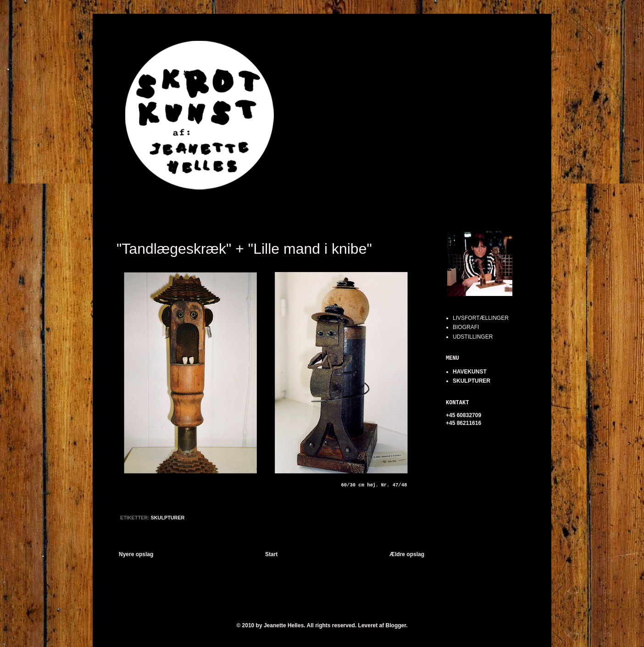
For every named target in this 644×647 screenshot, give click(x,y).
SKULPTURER (168, 518)
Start (271, 554)
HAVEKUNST (470, 372)
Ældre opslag (407, 554)
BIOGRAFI (466, 327)
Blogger (396, 625)
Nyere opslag (136, 554)
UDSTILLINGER (473, 337)
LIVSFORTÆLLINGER (481, 318)
